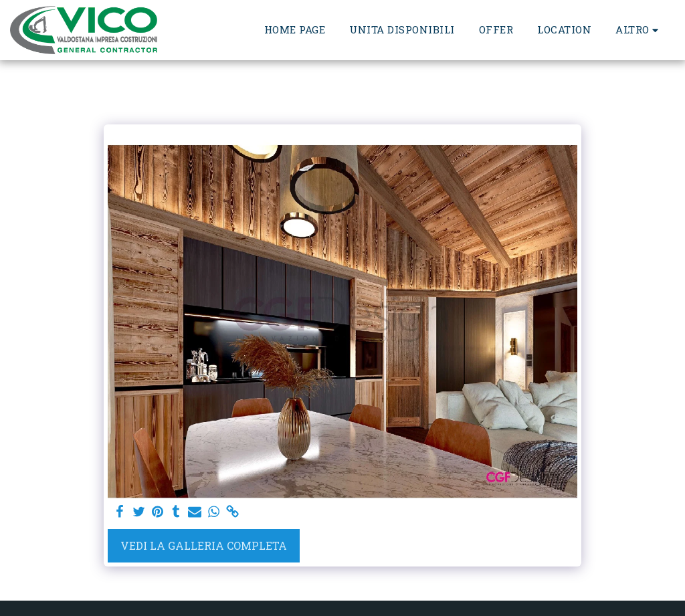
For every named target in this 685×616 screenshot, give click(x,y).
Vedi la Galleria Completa (204, 545)
